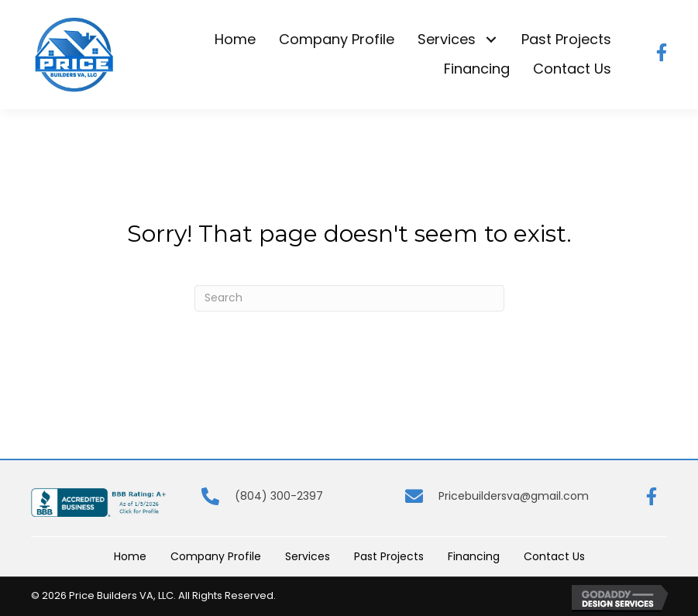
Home (130, 556)
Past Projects (389, 556)
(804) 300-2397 (279, 496)
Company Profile (216, 556)
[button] (491, 40)
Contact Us (554, 556)
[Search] (349, 298)
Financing (474, 556)
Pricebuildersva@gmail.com (514, 496)
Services (308, 556)
